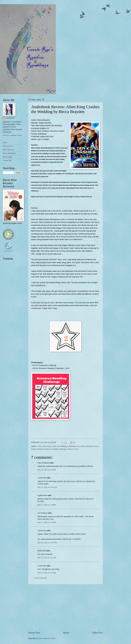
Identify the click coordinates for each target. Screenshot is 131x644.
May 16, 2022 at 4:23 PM (47, 470)
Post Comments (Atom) (47, 638)
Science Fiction (73, 449)
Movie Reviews (9, 150)
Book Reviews (8, 146)
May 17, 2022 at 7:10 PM (47, 522)
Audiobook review (74, 446)
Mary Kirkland (43, 463)
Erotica (96, 446)
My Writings (7, 157)
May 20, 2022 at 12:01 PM (47, 543)
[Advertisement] (65, 608)
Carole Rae (42, 478)
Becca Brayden (87, 446)
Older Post (97, 633)
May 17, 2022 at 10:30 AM (47, 487)
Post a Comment (41, 578)
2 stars (39, 446)
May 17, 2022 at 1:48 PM (47, 505)
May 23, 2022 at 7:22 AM (47, 573)
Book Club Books (9, 153)
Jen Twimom (42, 513)
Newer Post (34, 633)
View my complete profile (12, 135)
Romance (41, 449)
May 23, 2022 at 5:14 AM (47, 558)
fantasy (34, 449)
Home (66, 633)
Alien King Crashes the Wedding (54, 446)
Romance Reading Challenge (55, 449)
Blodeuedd (42, 551)
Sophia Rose (42, 495)
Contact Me (7, 160)
